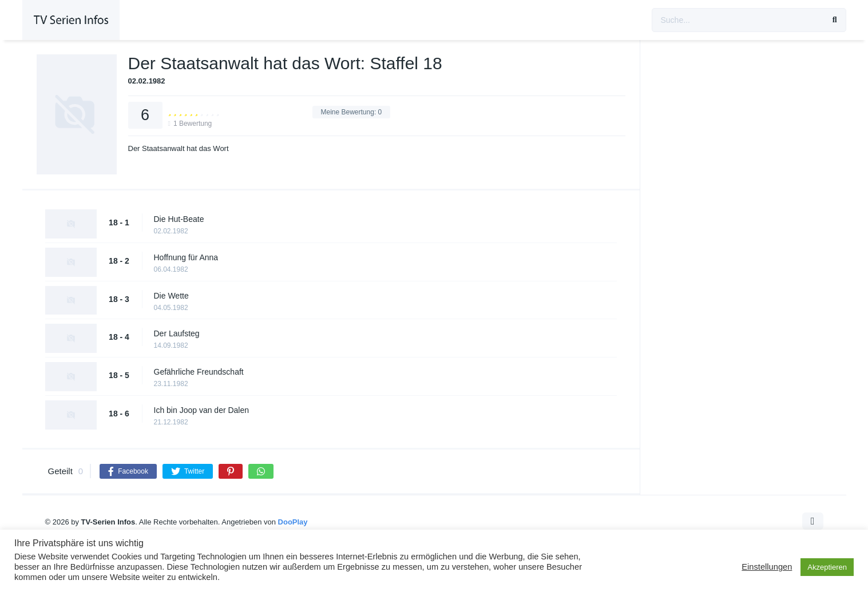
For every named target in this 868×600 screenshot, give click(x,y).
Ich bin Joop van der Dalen (202, 410)
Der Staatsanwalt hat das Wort (179, 148)
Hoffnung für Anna (186, 257)
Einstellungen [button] (767, 567)
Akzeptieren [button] (827, 567)
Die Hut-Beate (179, 219)
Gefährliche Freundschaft (199, 372)
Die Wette (171, 296)
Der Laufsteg (177, 333)
